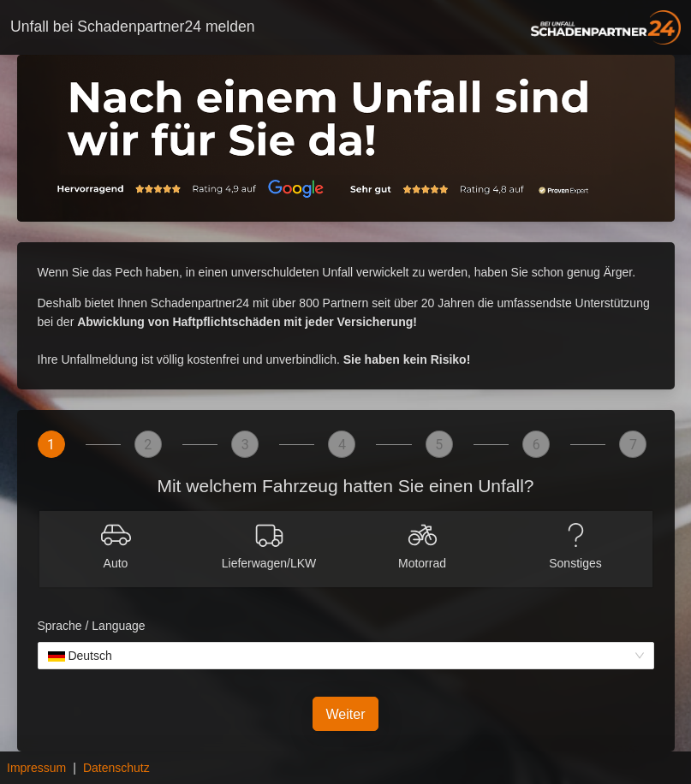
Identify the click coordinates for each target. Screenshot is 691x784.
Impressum (36, 768)
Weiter (346, 714)
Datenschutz (116, 768)
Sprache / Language (92, 626)
